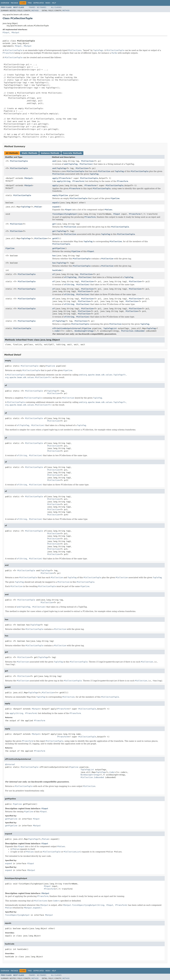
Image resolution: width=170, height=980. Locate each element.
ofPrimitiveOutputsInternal (67, 328)
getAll (56, 238)
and (54, 161)
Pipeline (63, 195)
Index (48, 3)
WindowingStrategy (84, 331)
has (54, 256)
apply (55, 178)
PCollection (87, 161)
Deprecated (39, 3)
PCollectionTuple (19, 161)
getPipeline (59, 248)
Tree (30, 3)
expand (56, 207)
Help (54, 3)
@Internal (10, 764)
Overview (5, 3)
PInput (6, 32)
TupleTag (61, 168)
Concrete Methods (72, 153)
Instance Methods (50, 153)
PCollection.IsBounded (133, 331)
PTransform (65, 178)
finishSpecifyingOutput (65, 214)
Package (14, 3)
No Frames (42, 7)
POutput (15, 32)
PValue (38, 207)
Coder (57, 331)
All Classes (56, 7)
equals (56, 203)
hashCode (57, 270)
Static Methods (29, 153)
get (54, 224)
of (54, 274)
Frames (32, 7)
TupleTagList (110, 328)
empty (55, 195)
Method (35, 11)
